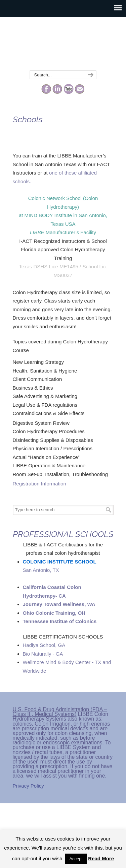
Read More (101, 858)
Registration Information (39, 484)
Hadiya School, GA (44, 645)
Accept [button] (76, 859)
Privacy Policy (28, 786)
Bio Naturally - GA (43, 654)
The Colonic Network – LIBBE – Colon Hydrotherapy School (63, 44)
